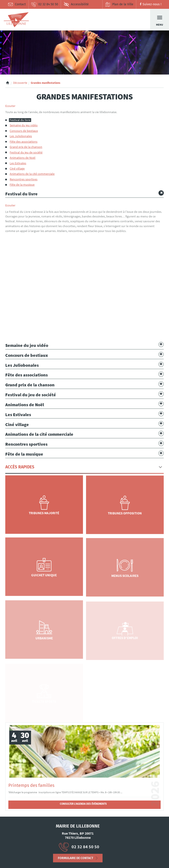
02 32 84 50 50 (45, 4)
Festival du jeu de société (26, 152)
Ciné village (17, 169)
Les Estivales (18, 163)
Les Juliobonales (21, 136)
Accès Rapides (20, 467)
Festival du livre (20, 120)
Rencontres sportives (24, 179)
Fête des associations (24, 142)
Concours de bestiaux (24, 131)
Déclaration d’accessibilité (24, 861)
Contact (17, 4)
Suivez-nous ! (150, 4)
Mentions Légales (23, 858)
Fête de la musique (22, 185)
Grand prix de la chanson (26, 147)
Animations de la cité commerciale (32, 174)
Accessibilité (76, 4)
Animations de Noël (23, 158)
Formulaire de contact (76, 861)
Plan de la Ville (119, 4)
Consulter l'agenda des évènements (83, 804)
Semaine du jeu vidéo (24, 125)
